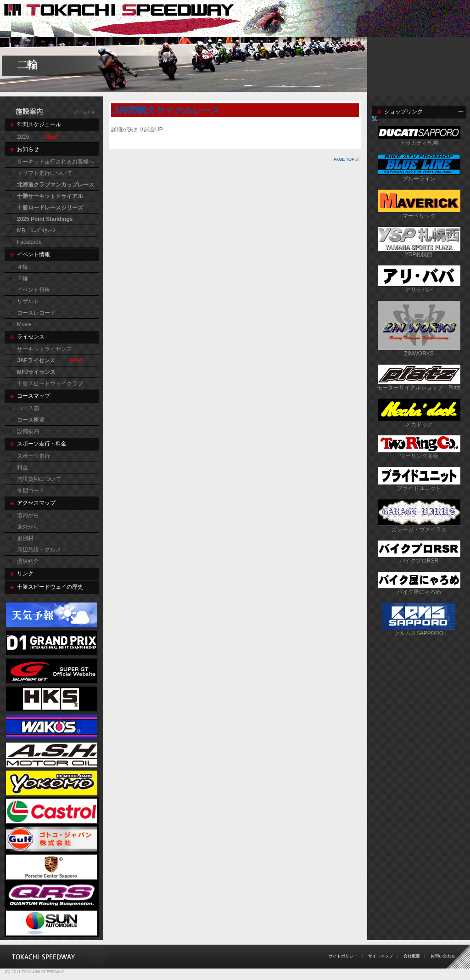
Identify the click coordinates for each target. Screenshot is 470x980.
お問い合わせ (443, 956)
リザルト (28, 301)
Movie (24, 324)
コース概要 (31, 420)
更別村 (25, 538)
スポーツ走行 (34, 456)
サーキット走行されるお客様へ (56, 162)
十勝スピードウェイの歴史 (50, 587)
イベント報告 (34, 290)
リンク (25, 574)
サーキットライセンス (45, 349)
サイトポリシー (343, 956)
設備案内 (28, 431)
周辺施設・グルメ (39, 550)
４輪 (22, 267)
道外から (28, 527)
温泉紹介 (28, 561)
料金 (22, 467)
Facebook (29, 242)
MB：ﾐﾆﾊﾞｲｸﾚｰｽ (36, 231)
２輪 (22, 278)
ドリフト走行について (45, 173)
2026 (23, 137)
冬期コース (31, 490)
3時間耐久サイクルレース (166, 110)
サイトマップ (380, 956)
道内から (28, 515)
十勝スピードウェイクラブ (50, 383)
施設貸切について (39, 479)
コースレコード (36, 313)
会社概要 (412, 956)
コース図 (28, 408)
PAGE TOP (344, 159)
